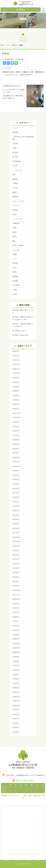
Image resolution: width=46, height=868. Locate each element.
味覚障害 (15, 263)
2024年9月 (16, 422)
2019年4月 (16, 679)
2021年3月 (16, 577)
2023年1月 (16, 506)
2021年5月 (16, 568)
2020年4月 (16, 626)
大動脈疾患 (16, 223)
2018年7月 (16, 719)
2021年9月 (16, 550)
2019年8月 (16, 661)
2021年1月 (16, 586)
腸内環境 (15, 132)
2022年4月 (16, 519)
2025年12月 (16, 364)
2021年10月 (16, 546)
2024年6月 (16, 435)
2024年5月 (16, 440)
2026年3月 (16, 356)
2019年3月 (16, 683)
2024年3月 (16, 444)
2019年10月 (16, 652)
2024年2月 (16, 449)
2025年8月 (16, 382)
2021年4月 (16, 573)
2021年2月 (16, 581)
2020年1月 (16, 639)
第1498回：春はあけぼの (20, 335)
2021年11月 (16, 542)
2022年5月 (16, 515)
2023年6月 (16, 484)
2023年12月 (16, 457)
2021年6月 (16, 564)
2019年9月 (16, 657)
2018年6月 (16, 723)
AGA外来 (15, 152)
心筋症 (14, 228)
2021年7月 (16, 559)
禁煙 (14, 175)
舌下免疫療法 (17, 161)
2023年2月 (16, 502)
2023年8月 (16, 475)
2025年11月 (16, 369)
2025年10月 (16, 373)
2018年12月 (16, 697)
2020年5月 (16, 621)
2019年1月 (16, 692)
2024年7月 (16, 431)
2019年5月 (16, 674)
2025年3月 (16, 404)
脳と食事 (15, 157)
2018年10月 (16, 705)
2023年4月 (16, 493)
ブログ (8, 45)
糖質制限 (15, 179)
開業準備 (14, 45)
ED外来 (15, 166)
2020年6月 (16, 617)
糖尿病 (14, 192)
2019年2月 (16, 688)
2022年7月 (16, 511)
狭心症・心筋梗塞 (18, 245)
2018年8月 (16, 714)
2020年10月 (16, 599)
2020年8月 (16, 608)
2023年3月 (16, 497)
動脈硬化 (15, 210)
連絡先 (14, 272)
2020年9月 (16, 604)
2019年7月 (16, 666)
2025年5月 (16, 395)
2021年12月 (16, 537)
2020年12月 (16, 590)
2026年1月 (16, 360)
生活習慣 (15, 281)
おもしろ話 (16, 250)
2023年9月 (16, 471)
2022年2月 (16, 528)
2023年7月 (16, 480)
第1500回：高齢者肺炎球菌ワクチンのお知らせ (23, 325)
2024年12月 (16, 413)
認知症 (14, 237)
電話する (21, 9)
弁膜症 (14, 214)
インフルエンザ (17, 170)
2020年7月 (16, 612)
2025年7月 (16, 387)
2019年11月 (16, 648)
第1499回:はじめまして (20, 331)
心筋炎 (14, 148)
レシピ (14, 259)
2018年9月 (16, 710)
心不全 (14, 268)
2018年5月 (16, 728)
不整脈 (14, 254)
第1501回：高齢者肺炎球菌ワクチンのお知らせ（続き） (23, 318)
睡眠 (14, 241)
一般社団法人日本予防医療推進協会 (23, 138)
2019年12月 (16, 643)
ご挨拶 (14, 290)
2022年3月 (16, 524)
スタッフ (15, 128)
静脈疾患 (15, 197)
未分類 (14, 294)
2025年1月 (16, 409)
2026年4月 (16, 351)
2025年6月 (16, 391)
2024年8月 (16, 426)
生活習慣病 (16, 285)
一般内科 (15, 183)
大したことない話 (18, 201)
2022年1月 (16, 533)
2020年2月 (16, 635)
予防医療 (15, 144)
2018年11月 (16, 701)
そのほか (15, 188)
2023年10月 (16, 466)
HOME (2, 45)
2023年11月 (16, 462)
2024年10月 (16, 418)
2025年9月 (16, 378)
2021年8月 (16, 555)
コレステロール (17, 219)
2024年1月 (16, 453)
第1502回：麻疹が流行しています (23, 311)
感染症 (14, 232)
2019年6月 (16, 670)
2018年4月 (16, 732)
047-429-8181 (25, 781)
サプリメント (17, 206)
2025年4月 (16, 400)
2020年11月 (16, 595)
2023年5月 (16, 488)
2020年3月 (16, 630)
